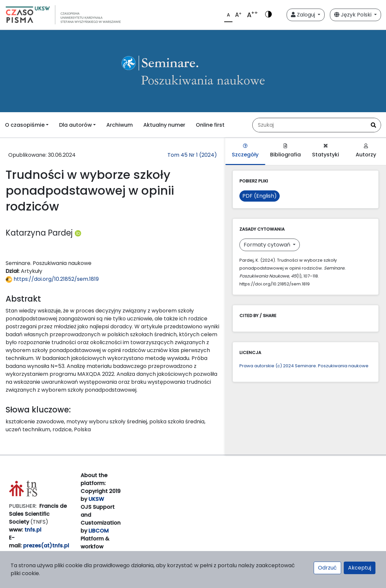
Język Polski (353, 15)
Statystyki (326, 151)
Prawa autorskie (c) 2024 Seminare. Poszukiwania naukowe (304, 366)
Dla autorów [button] (75, 125)
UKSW (96, 499)
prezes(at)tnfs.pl (46, 546)
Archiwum (120, 125)
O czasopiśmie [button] (25, 125)
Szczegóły (245, 151)
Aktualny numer (164, 125)
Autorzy (366, 151)
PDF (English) (260, 196)
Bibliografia (285, 151)
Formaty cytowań (268, 245)
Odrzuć (327, 568)
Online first (210, 125)
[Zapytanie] (309, 125)
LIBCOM (99, 531)
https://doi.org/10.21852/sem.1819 (52, 279)
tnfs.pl (33, 530)
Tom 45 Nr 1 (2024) (192, 155)
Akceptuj (360, 568)
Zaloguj (304, 15)
